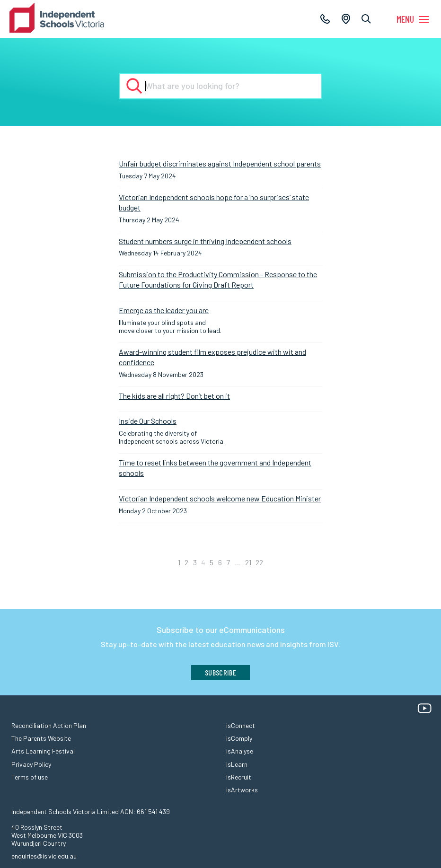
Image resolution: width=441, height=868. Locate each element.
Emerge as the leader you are (164, 310)
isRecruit (239, 777)
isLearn (237, 764)
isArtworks (242, 790)
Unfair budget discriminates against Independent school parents (220, 163)
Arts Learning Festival (43, 751)
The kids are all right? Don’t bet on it (174, 396)
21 (248, 562)
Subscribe (220, 672)
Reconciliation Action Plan (49, 725)
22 (259, 562)
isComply (239, 738)
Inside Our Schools (148, 421)
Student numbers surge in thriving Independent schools (205, 241)
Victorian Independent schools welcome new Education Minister (220, 498)
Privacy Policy (31, 764)
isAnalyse (240, 751)
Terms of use (30, 777)
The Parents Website (41, 738)
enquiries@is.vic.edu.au (44, 856)
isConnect (241, 725)
